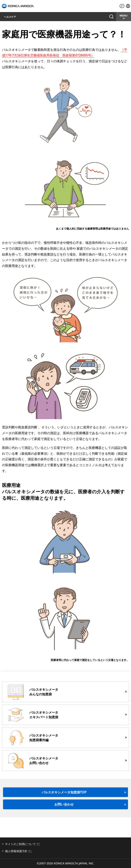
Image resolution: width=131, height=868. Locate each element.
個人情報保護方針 (18, 851)
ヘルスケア (10, 17)
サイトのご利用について (22, 844)
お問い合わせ (102, 17)
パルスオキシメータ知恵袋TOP (64, 792)
